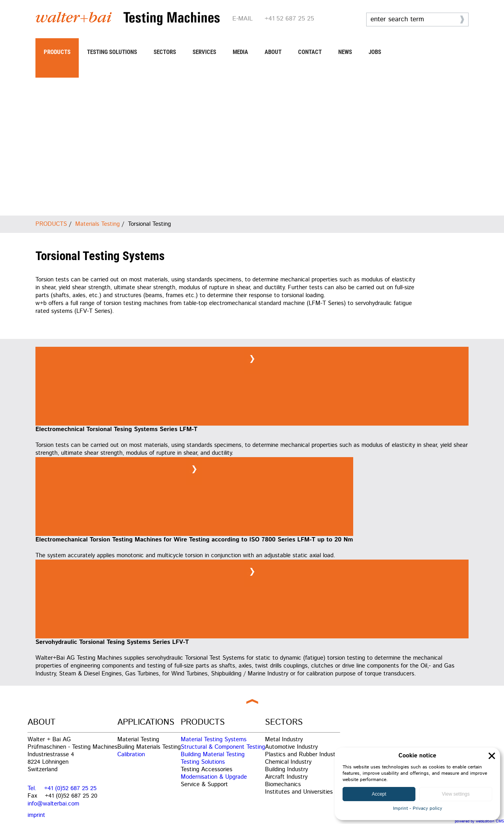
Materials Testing (97, 224)
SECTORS (165, 52)
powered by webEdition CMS (479, 821)
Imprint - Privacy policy (418, 808)
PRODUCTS (57, 52)
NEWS (345, 52)
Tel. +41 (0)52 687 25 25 (62, 788)
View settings (456, 794)
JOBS (375, 52)
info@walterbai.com (53, 804)
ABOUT (273, 52)
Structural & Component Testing (223, 747)
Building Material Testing (213, 754)
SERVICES (204, 52)
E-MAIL (243, 19)
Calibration (131, 754)
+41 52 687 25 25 (289, 19)
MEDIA (240, 52)
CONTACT (310, 52)
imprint (36, 815)
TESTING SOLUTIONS (112, 52)
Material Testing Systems (214, 739)
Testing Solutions (203, 762)
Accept (379, 794)
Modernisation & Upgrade (214, 777)
